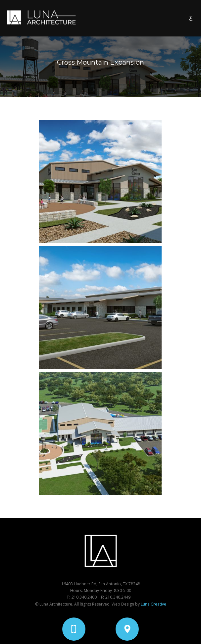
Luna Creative (153, 604)
